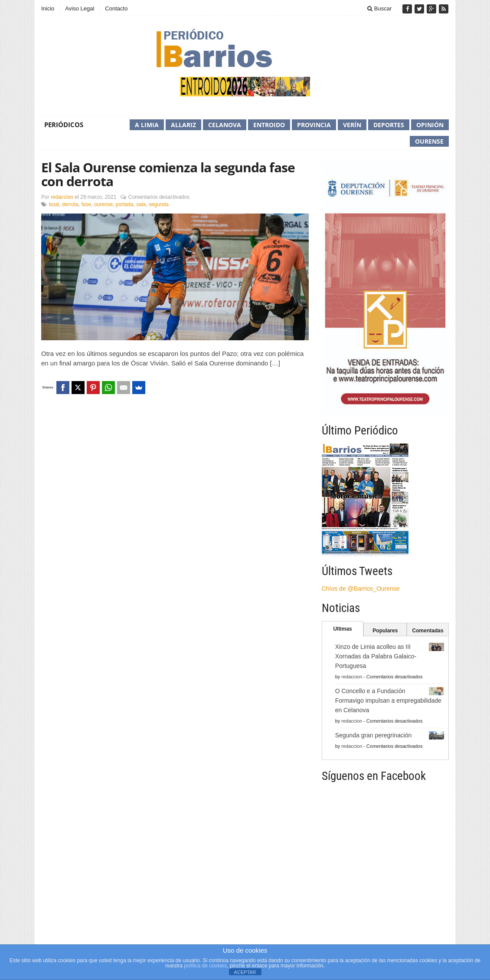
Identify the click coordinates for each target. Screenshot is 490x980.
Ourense (429, 141)
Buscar (379, 8)
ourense (103, 204)
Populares (385, 631)
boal (54, 204)
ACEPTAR (245, 972)
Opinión (430, 125)
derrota (70, 204)
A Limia (147, 125)
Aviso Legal (80, 8)
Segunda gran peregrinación (374, 735)
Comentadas (428, 631)
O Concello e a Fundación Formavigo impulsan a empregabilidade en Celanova (388, 700)
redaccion (62, 197)
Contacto (116, 8)
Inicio (48, 8)
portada (125, 204)
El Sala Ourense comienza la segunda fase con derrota (168, 174)
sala (141, 204)
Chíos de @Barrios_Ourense (361, 589)
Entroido (269, 125)
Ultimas (342, 629)
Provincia (314, 125)
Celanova (225, 125)
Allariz (183, 125)
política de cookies (205, 966)
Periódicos (64, 125)
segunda (159, 204)
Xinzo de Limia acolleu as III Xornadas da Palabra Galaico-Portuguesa (376, 656)
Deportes (389, 125)
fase (86, 204)
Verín (352, 125)
